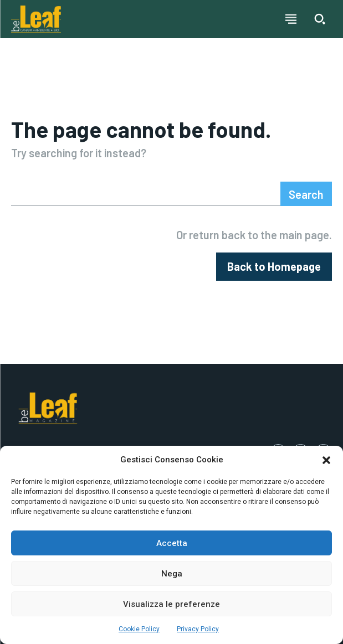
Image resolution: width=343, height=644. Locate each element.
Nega (172, 574)
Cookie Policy (139, 629)
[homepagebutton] (274, 267)
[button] (326, 460)
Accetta (172, 543)
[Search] (306, 194)
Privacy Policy (198, 629)
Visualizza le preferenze (171, 604)
